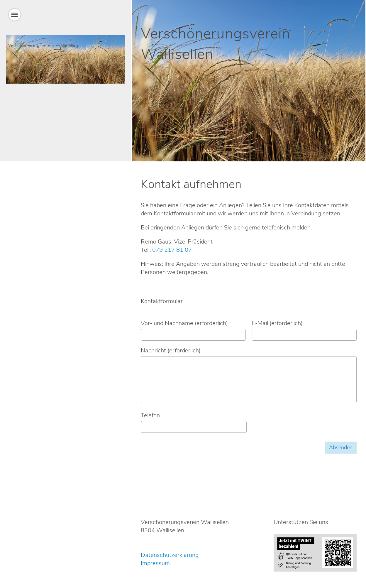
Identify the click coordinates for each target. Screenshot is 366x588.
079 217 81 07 (172, 250)
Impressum (155, 563)
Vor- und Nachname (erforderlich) (184, 323)
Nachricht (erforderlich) (171, 350)
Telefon (150, 415)
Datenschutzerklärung (170, 555)
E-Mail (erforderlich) (277, 323)
